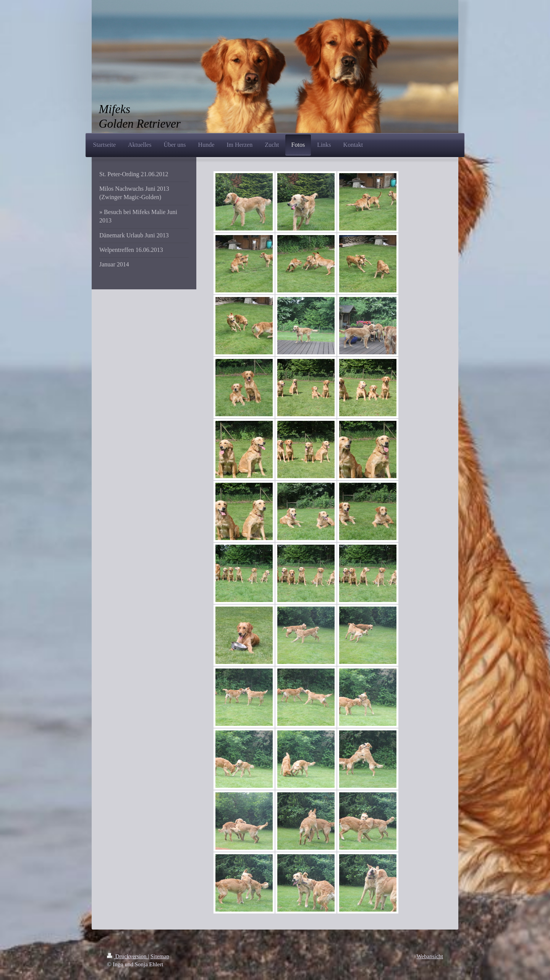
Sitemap (160, 956)
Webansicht (430, 956)
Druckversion (127, 956)
